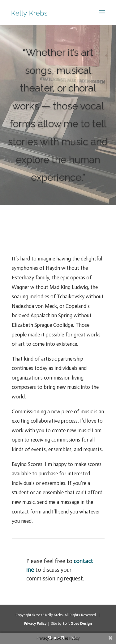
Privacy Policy (36, 624)
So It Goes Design (77, 624)
